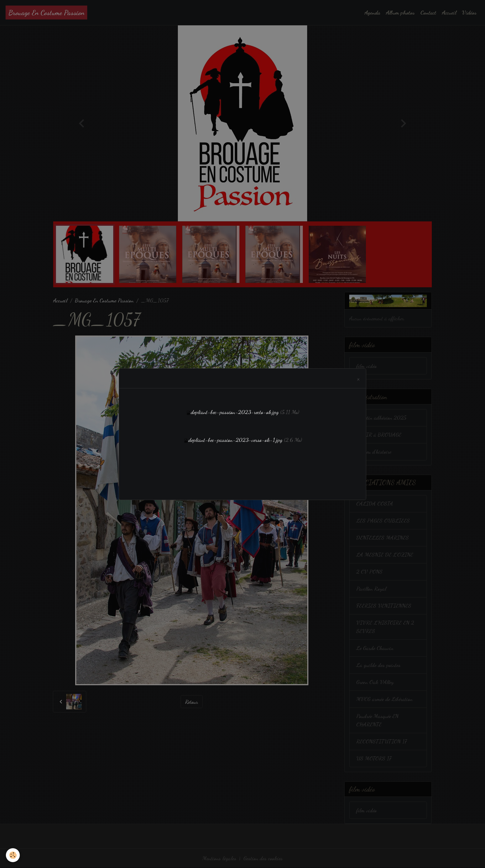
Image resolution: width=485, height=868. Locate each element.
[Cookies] (13, 855)
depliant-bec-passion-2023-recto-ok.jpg (235, 412)
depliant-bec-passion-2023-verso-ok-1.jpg (235, 440)
